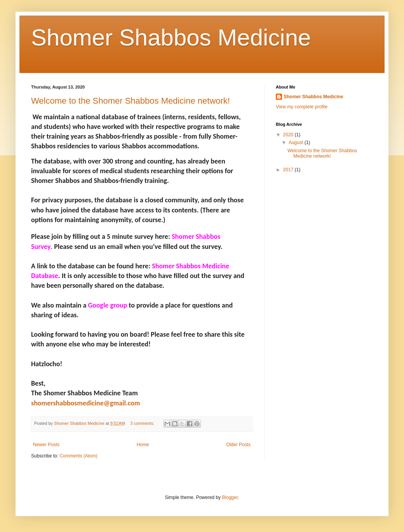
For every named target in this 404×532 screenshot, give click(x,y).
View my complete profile (302, 107)
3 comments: (143, 423)
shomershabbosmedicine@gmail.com (85, 403)
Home (143, 445)
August (297, 143)
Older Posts (238, 445)
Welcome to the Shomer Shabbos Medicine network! (131, 101)
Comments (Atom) (78, 456)
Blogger (230, 497)
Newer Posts (46, 445)
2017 (289, 170)
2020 (289, 135)
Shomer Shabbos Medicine (171, 37)
